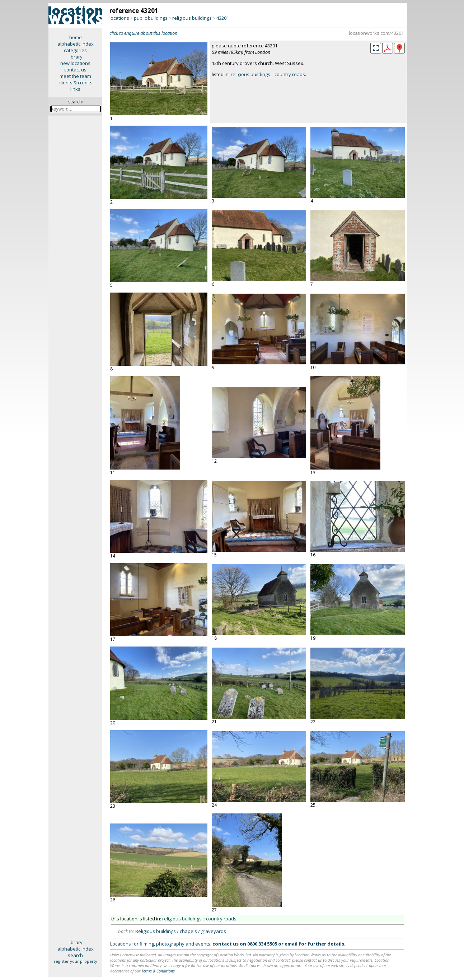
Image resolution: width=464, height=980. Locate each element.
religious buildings (192, 18)
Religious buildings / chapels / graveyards (181, 931)
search (75, 955)
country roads (290, 74)
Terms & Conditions (158, 971)
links (75, 89)
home (76, 37)
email (291, 944)
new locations (75, 63)
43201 (223, 18)
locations (119, 18)
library (76, 57)
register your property (76, 961)
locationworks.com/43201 (376, 33)
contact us (75, 70)
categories (75, 50)
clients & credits (76, 83)
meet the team (75, 76)
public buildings (151, 18)
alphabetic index (76, 44)
